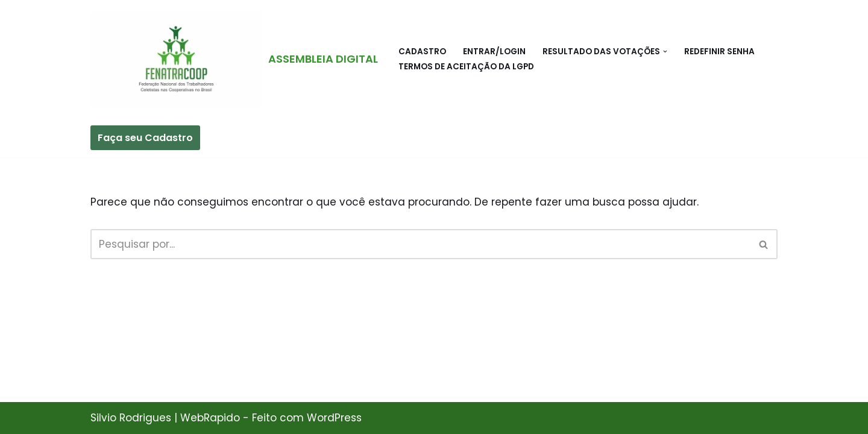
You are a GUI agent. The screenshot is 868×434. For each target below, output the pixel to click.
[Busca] (420, 244)
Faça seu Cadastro (145, 138)
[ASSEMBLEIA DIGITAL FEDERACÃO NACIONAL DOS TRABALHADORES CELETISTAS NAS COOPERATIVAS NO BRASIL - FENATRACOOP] (234, 59)
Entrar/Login (494, 52)
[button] (665, 52)
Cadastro (422, 52)
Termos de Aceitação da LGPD (466, 67)
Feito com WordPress (307, 418)
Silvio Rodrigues (131, 418)
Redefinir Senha (719, 52)
